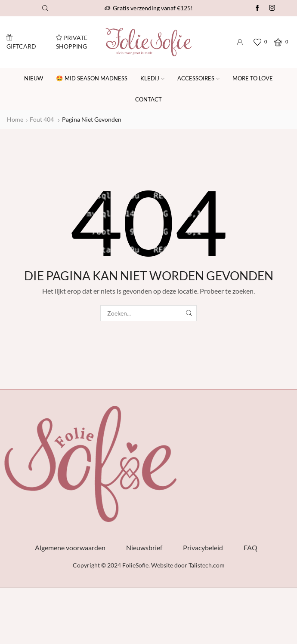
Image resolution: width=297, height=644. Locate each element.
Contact (148, 99)
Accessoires (198, 78)
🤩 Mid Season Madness (92, 78)
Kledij (152, 78)
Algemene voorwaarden (70, 547)
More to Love (253, 78)
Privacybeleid (203, 547)
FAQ (251, 547)
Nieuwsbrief (144, 547)
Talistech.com (207, 565)
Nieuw (34, 78)
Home (15, 119)
